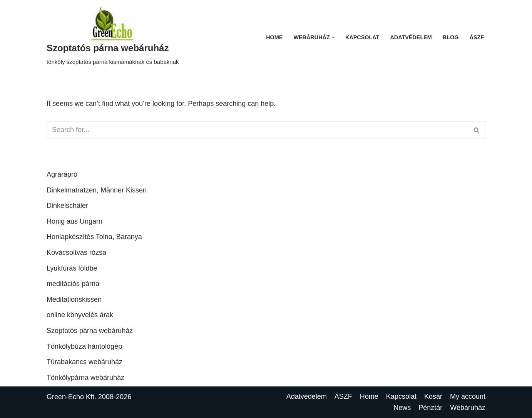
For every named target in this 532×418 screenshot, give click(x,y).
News (402, 408)
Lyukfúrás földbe (72, 268)
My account (468, 396)
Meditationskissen (74, 299)
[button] (333, 38)
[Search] (257, 130)
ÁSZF (477, 37)
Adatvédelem (411, 37)
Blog (451, 37)
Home (274, 37)
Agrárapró (62, 174)
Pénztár (430, 408)
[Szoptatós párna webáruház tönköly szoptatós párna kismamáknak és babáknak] (113, 37)
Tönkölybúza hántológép (84, 346)
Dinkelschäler (67, 206)
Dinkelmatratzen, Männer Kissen (97, 190)
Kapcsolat (362, 37)
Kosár (433, 396)
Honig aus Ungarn (74, 221)
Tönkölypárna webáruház (85, 378)
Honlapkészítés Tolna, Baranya (94, 237)
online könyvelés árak (80, 315)
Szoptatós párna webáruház (90, 331)
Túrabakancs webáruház (84, 362)
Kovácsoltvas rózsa (76, 252)
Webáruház (468, 408)
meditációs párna (73, 284)
